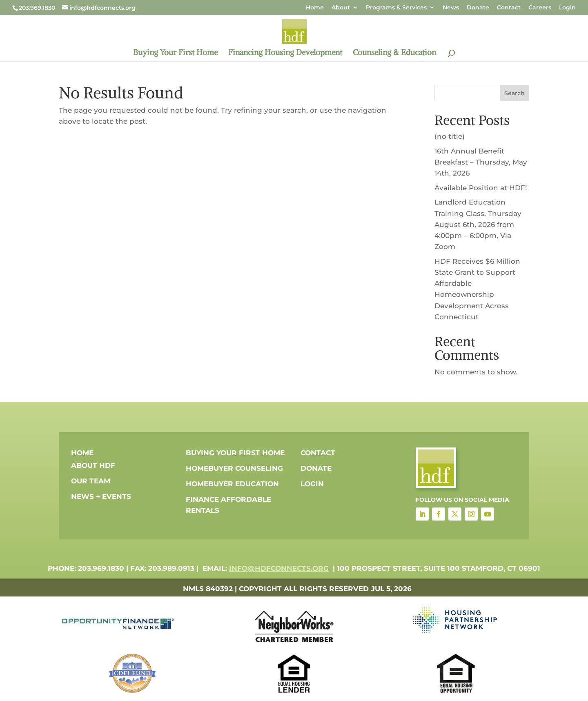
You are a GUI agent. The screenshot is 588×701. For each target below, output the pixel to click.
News (451, 8)
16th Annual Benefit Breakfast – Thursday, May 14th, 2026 (481, 162)
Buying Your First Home (175, 53)
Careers (540, 8)
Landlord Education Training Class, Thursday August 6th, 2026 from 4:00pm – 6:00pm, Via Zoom (478, 224)
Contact (509, 8)
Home (315, 8)
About (341, 8)
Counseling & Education (394, 53)
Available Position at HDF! (481, 188)
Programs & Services (396, 8)
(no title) (450, 136)
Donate (478, 8)
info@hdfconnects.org (279, 568)
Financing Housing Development (285, 53)
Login (567, 8)
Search (514, 93)
